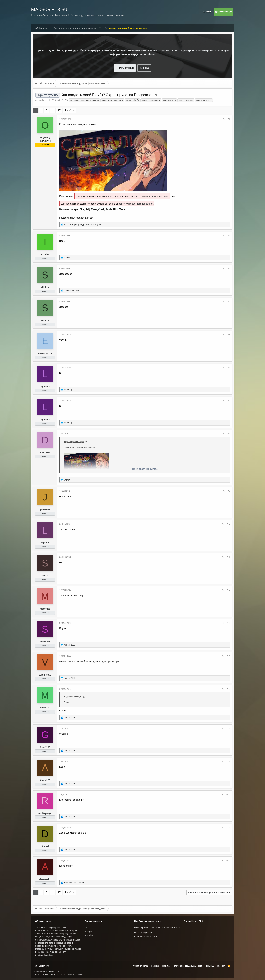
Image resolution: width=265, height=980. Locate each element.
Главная (43, 28)
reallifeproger (45, 813)
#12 (228, 590)
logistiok (45, 543)
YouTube (89, 935)
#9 (229, 491)
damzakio (45, 452)
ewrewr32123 (45, 353)
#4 (229, 302)
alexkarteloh (45, 879)
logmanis (45, 386)
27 (59, 110)
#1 (229, 119)
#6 (229, 368)
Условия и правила (160, 966)
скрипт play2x (132, 100)
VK (86, 928)
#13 (228, 623)
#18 (228, 794)
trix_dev (45, 254)
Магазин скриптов (143, 933)
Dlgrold (45, 846)
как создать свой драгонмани (84, 100)
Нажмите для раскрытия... (145, 469)
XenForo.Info (53, 971)
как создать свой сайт (112, 100)
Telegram (89, 932)
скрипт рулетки (186, 100)
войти (137, 196)
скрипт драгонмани (151, 100)
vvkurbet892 (45, 675)
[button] (100, 28)
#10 (228, 524)
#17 (228, 762)
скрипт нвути (169, 100)
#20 (228, 860)
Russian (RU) (42, 966)
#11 (228, 557)
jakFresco (45, 510)
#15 (228, 689)
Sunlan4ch (45, 642)
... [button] (53, 110)
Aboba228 (45, 780)
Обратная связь (141, 966)
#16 (228, 729)
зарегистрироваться (157, 196)
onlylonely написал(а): (74, 442)
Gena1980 (45, 747)
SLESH (45, 576)
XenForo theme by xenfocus (72, 974)
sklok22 (45, 287)
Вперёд (69, 110)
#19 (228, 828)
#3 (229, 269)
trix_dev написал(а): (73, 697)
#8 (229, 434)
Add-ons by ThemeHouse (45, 974)
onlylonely (43, 100)
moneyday (45, 609)
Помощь (210, 966)
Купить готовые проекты (146, 937)
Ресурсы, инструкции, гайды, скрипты (77, 28)
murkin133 (45, 708)
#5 (229, 335)
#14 (228, 656)
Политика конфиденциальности (188, 966)
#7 (229, 401)
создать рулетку (204, 100)
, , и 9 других (82, 225)
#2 (229, 236)
